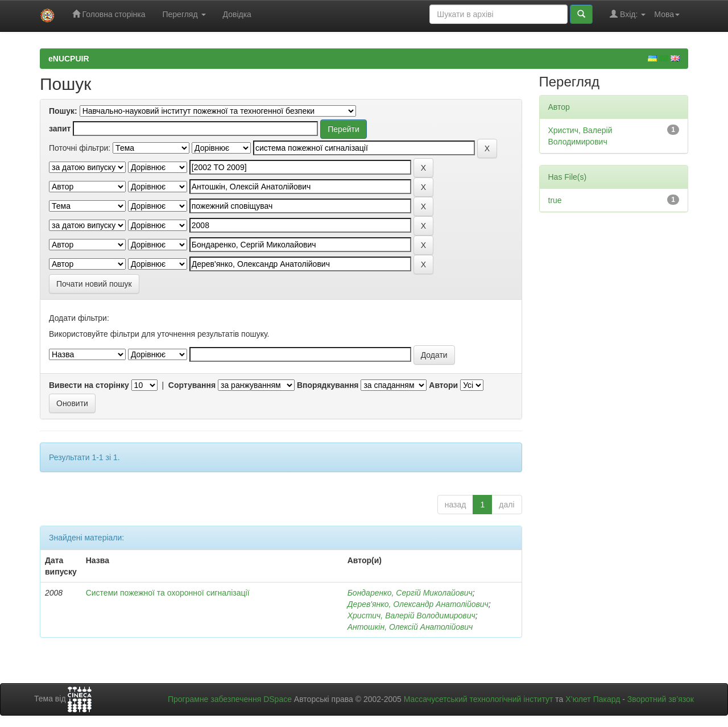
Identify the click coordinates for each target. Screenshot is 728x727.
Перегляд (184, 14)
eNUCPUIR (69, 59)
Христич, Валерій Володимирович (411, 616)
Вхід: (628, 14)
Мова (667, 14)
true (555, 200)
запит (60, 129)
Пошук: (63, 111)
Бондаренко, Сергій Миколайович (410, 593)
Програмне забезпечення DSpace (230, 699)
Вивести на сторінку (89, 385)
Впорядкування (328, 385)
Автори (443, 385)
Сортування (192, 385)
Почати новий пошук (94, 284)
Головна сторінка (109, 14)
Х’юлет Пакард (593, 699)
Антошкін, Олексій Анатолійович (410, 627)
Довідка (237, 14)
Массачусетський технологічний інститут (479, 699)
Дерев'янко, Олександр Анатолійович (418, 604)
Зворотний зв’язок (661, 699)
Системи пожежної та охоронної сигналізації (168, 593)
